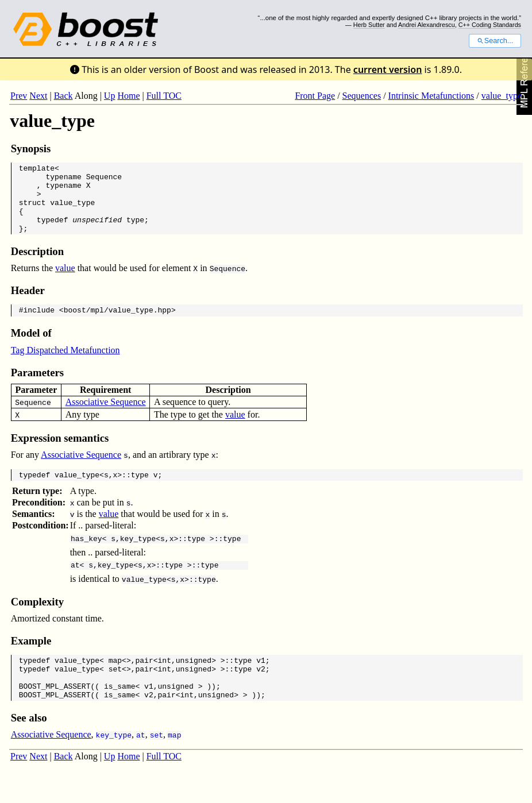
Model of (31, 348)
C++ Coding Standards (490, 25)
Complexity (37, 622)
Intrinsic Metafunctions (431, 96)
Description (37, 265)
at (75, 585)
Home (128, 96)
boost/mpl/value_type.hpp (117, 325)
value (65, 282)
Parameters (37, 388)
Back (63, 96)
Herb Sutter (369, 25)
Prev (19, 96)
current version (388, 70)
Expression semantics (60, 453)
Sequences (362, 96)
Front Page (315, 96)
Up (110, 96)
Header (28, 304)
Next (38, 96)
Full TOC (164, 96)
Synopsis (31, 148)
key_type (138, 557)
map (115, 682)
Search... (495, 41)
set (115, 693)
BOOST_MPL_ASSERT (55, 713)
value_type (502, 96)
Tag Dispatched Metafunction (65, 366)
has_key (86, 557)
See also (29, 747)
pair (144, 682)
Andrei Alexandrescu (427, 25)
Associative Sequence (106, 417)
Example (31, 661)
